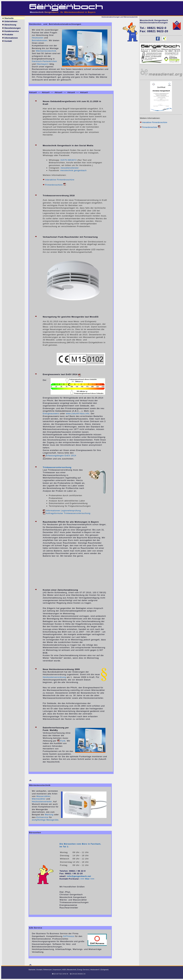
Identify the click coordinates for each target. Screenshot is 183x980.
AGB (64, 970)
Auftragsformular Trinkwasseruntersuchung (67, 513)
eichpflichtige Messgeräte (45, 820)
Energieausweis (51, 414)
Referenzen (48, 970)
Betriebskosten (40, 40)
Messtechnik (71, 970)
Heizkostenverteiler (42, 802)
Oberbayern (43, 64)
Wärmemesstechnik (46, 51)
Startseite (8, 18)
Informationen (10, 38)
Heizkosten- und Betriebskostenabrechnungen (55, 24)
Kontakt (7, 41)
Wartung (49, 815)
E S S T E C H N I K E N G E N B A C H (69, 974)
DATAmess (69, 936)
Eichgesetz (105, 970)
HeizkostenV (95, 970)
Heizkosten (38, 38)
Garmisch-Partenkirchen (45, 61)
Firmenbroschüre (55, 185)
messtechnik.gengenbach (73, 170)
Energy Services (83, 970)
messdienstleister (70, 168)
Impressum (57, 970)
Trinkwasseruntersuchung (57, 467)
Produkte (7, 35)
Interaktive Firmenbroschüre (60, 180)
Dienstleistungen (11, 28)
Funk (61, 741)
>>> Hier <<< (87, 879)
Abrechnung (9, 25)
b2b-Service (36, 928)
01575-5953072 (69, 160)
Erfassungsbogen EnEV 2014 (59, 456)
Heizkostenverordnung (54, 677)
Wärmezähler (39, 799)
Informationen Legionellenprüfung (62, 511)
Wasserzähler (43, 796)
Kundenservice (10, 31)
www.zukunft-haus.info (78, 414)
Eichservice (42, 817)
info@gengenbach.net (79, 876)
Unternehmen (10, 21)
